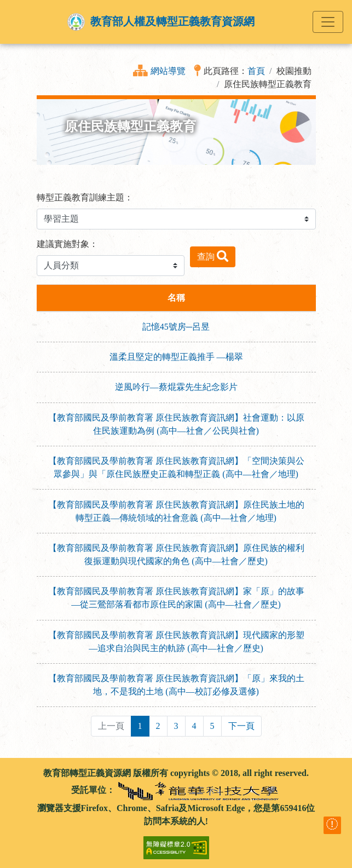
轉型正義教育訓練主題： (85, 197)
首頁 (256, 71)
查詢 (213, 256)
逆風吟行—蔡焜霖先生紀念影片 (176, 387)
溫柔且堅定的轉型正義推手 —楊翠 (176, 357)
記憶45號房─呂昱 (176, 327)
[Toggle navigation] (328, 22)
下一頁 (241, 726)
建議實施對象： (67, 244)
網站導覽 (168, 71)
